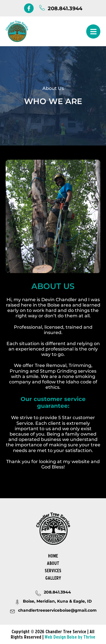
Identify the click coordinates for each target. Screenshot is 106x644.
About (53, 563)
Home (53, 556)
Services (53, 571)
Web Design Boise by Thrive (70, 637)
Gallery (53, 578)
